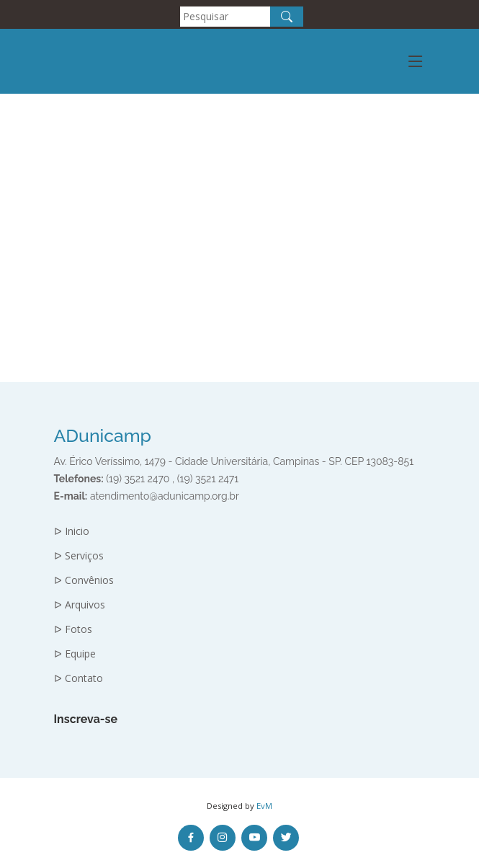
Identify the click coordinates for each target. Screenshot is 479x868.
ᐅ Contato (79, 678)
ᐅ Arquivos (80, 605)
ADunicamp (103, 436)
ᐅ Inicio (72, 531)
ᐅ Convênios (84, 580)
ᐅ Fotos (73, 629)
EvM (264, 806)
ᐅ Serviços (79, 556)
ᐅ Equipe (75, 654)
